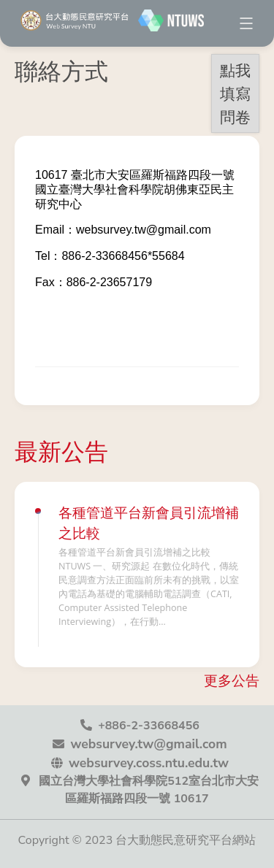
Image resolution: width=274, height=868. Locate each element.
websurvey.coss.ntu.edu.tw (149, 763)
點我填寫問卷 (235, 93)
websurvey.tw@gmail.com (148, 744)
